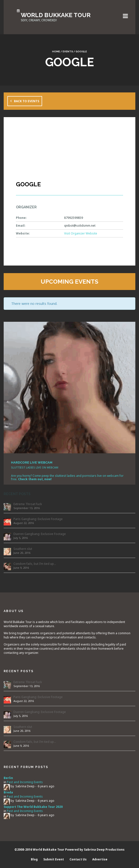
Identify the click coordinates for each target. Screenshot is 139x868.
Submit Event (54, 859)
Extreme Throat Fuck (28, 504)
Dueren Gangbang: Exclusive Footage (40, 534)
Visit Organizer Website (81, 233)
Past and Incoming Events (25, 782)
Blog (34, 859)
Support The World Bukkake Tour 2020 (33, 807)
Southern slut (23, 549)
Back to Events (27, 101)
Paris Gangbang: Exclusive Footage (38, 519)
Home (56, 51)
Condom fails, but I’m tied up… (35, 564)
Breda (8, 792)
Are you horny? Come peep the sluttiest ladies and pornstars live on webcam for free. (67, 477)
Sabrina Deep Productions (104, 850)
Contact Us (78, 859)
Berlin (8, 778)
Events (68, 51)
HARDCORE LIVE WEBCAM (32, 462)
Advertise (100, 859)
